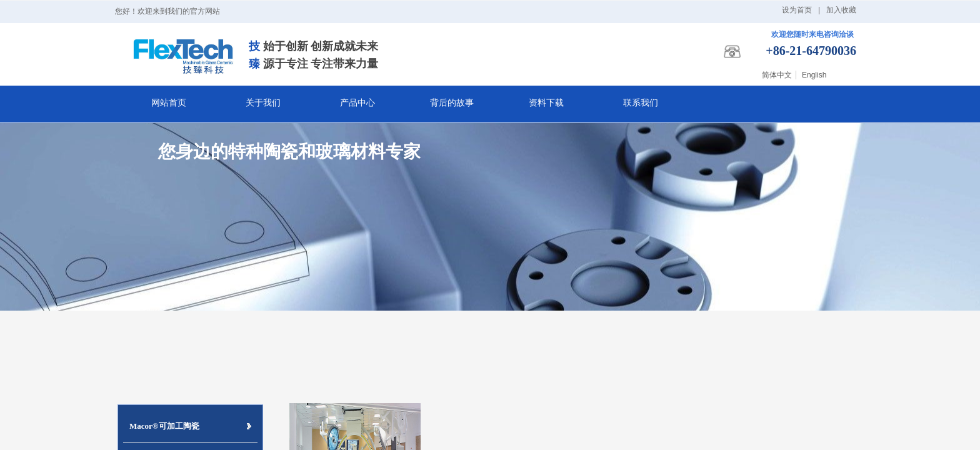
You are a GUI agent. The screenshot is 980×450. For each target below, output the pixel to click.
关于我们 (263, 103)
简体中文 (777, 75)
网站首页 (169, 103)
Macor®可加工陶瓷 (164, 426)
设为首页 (797, 10)
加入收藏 (841, 10)
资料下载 (546, 103)
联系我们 (641, 103)
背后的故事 (452, 103)
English (814, 75)
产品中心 (357, 103)
